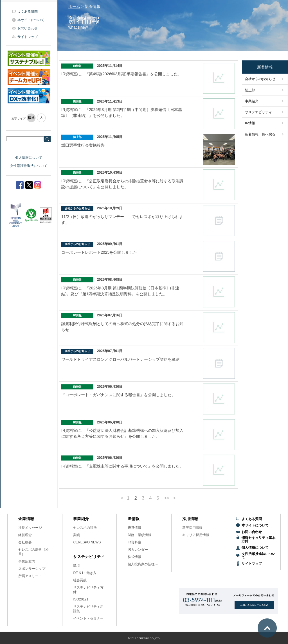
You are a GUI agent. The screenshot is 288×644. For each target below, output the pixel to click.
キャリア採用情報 (196, 535)
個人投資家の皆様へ (143, 564)
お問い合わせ (28, 28)
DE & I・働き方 (85, 573)
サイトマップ (28, 37)
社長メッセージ (30, 528)
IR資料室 (134, 542)
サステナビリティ (258, 112)
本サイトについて (31, 20)
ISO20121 (81, 599)
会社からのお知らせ (260, 79)
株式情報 (134, 557)
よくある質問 (28, 12)
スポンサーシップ (32, 569)
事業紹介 (252, 101)
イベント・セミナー (88, 618)
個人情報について (29, 158)
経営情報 (134, 528)
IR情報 (250, 123)
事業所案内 (27, 561)
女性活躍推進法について (29, 166)
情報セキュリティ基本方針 (258, 539)
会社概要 (25, 542)
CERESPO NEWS (87, 542)
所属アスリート (30, 576)
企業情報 (26, 519)
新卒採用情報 (192, 528)
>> (167, 498)
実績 (76, 535)
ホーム (74, 6)
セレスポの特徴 (85, 528)
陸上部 (250, 90)
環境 (76, 566)
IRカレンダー (138, 550)
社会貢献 (80, 580)
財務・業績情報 (139, 535)
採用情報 (190, 519)
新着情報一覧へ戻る (260, 134)
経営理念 (25, 535)
